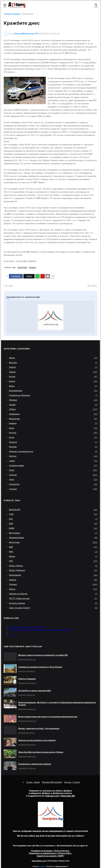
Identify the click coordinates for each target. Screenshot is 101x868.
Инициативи (53, 419)
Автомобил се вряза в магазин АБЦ (35, 691)
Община (53, 580)
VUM (53, 514)
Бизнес (53, 381)
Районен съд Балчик (53, 594)
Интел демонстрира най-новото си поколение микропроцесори (48, 717)
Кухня (53, 437)
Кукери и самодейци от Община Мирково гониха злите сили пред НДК (41, 630)
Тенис (53, 479)
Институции (28, 14)
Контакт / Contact (72, 782)
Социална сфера (53, 466)
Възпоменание (53, 391)
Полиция (33, 267)
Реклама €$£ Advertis (52, 782)
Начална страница (12, 14)
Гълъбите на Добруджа (53, 395)
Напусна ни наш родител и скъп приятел (37, 740)
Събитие (53, 475)
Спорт (53, 470)
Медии (53, 556)
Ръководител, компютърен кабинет (35, 764)
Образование (53, 575)
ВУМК (53, 528)
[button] (5, 5)
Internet (53, 367)
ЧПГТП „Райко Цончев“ (53, 598)
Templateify (42, 866)
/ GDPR (50, 856)
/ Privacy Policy (50, 853)
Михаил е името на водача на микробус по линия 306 (43, 655)
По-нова (9, 285)
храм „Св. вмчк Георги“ (53, 608)
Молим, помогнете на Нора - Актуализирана (39, 728)
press (11, 635)
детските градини (53, 603)
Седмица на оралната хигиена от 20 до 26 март (40, 667)
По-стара (92, 285)
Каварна (53, 423)
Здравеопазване (53, 538)
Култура (53, 433)
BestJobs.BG (53, 510)
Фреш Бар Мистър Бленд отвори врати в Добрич (41, 752)
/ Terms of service (50, 851)
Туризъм (53, 489)
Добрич (53, 409)
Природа (53, 442)
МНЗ (53, 552)
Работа (53, 589)
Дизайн (53, 405)
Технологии (53, 484)
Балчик (53, 377)
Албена (53, 372)
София (53, 461)
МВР (53, 547)
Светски (53, 456)
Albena (53, 358)
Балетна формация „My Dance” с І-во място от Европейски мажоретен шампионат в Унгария (57, 704)
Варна (53, 386)
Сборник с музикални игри (53, 451)
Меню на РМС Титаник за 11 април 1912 (26, 627)
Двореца (53, 400)
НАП (53, 561)
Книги (53, 428)
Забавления (53, 414)
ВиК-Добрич (53, 533)
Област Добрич (53, 566)
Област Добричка (53, 570)
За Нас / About (33, 782)
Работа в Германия (27, 679)
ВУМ (53, 524)
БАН (53, 519)
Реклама (53, 447)
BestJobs (53, 363)
